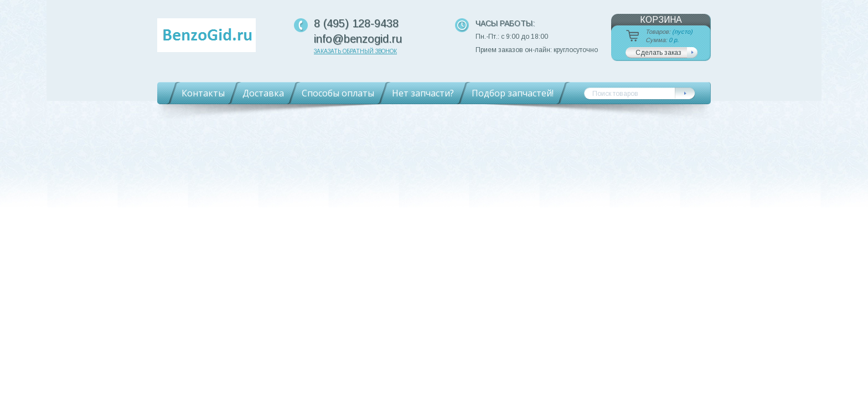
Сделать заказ (658, 53)
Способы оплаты (338, 93)
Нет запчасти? (423, 93)
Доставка (263, 93)
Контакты (203, 93)
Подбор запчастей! (513, 93)
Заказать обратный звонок (355, 51)
